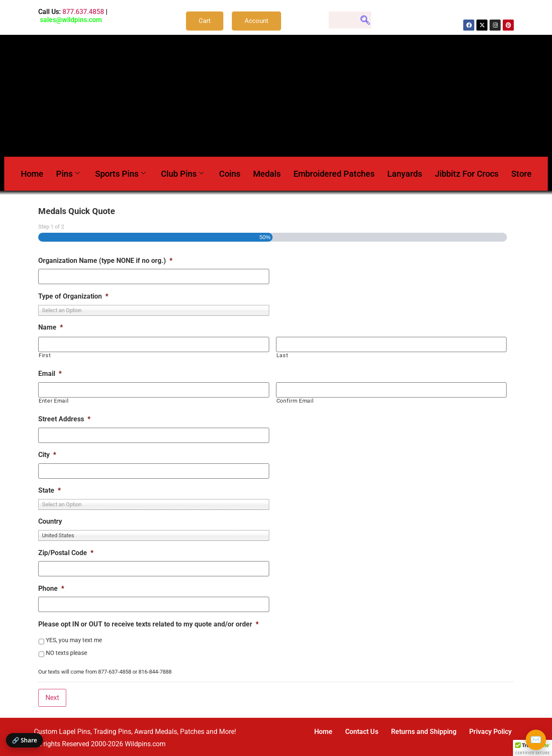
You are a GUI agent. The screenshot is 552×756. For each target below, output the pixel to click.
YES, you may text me (74, 640)
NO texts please (66, 653)
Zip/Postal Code (66, 553)
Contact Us (362, 732)
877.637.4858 (83, 12)
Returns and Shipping (424, 732)
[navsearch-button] (350, 20)
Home (32, 174)
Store (521, 174)
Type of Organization (73, 296)
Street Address (64, 419)
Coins (230, 174)
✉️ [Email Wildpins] (536, 740)
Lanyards (405, 174)
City (47, 455)
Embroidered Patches (334, 174)
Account (256, 21)
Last (282, 355)
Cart (205, 21)
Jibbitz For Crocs (467, 174)
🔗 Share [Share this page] (24, 740)
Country (50, 521)
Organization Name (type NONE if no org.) (105, 261)
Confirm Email (295, 401)
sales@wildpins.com (71, 20)
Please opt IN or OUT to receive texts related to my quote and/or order (148, 624)
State (49, 490)
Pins (68, 174)
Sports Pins (120, 174)
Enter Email (54, 401)
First (45, 355)
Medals (267, 174)
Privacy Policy (490, 732)
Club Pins (182, 174)
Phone (51, 588)
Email (50, 374)
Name (51, 327)
